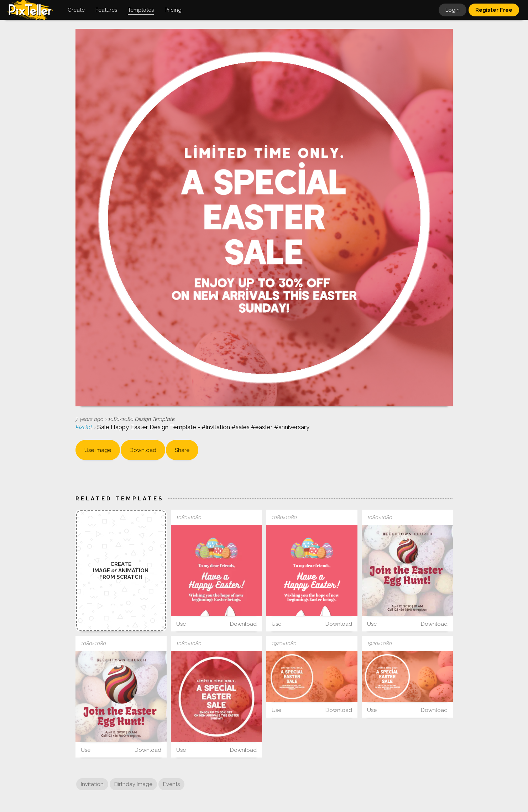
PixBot (85, 427)
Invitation (92, 784)
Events (171, 784)
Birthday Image (133, 784)
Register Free (494, 10)
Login (453, 10)
